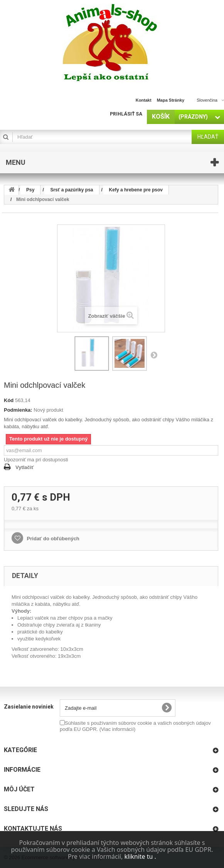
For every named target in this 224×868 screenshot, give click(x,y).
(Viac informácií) (118, 729)
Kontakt (144, 100)
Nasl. (154, 355)
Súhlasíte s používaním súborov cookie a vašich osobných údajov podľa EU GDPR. (135, 726)
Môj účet (19, 789)
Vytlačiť (25, 467)
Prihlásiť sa (126, 114)
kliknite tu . (140, 856)
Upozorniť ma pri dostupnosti (36, 460)
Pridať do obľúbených (52, 539)
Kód (9, 400)
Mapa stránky (171, 100)
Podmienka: (18, 410)
